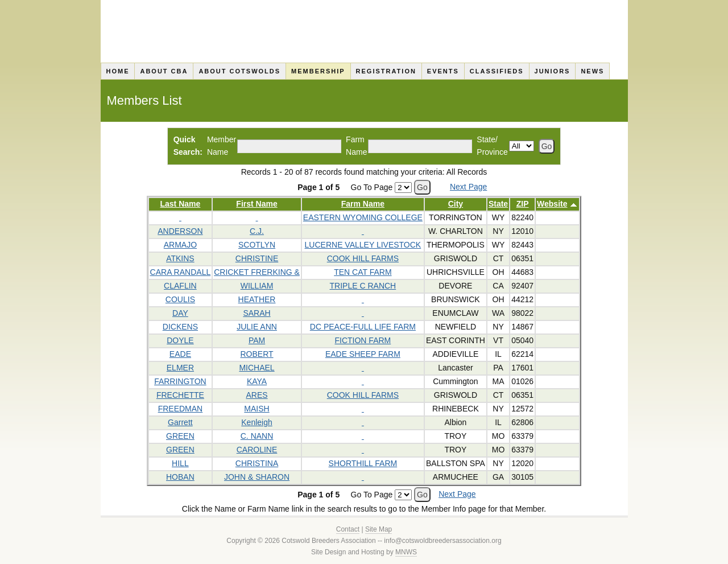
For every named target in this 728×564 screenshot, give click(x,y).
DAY (180, 313)
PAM (257, 340)
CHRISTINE (257, 258)
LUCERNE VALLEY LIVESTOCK (363, 245)
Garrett (180, 422)
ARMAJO (180, 245)
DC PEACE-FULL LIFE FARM (363, 327)
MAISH (257, 409)
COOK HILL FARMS (363, 258)
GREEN (180, 436)
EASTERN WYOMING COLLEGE (363, 217)
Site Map (379, 529)
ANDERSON (180, 231)
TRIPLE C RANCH (363, 286)
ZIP (523, 204)
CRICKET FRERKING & (257, 272)
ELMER (180, 368)
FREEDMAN (181, 409)
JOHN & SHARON (257, 477)
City (456, 204)
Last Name (181, 204)
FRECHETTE (180, 395)
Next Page (468, 187)
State (498, 204)
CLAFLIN (180, 286)
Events (443, 71)
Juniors (553, 71)
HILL (180, 463)
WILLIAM (257, 286)
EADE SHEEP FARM (363, 354)
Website (552, 204)
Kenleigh (257, 422)
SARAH (257, 313)
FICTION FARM (363, 340)
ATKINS (180, 258)
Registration (386, 71)
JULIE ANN (257, 327)
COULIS (180, 299)
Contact (348, 529)
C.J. (257, 231)
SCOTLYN (257, 245)
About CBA (164, 71)
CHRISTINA (257, 463)
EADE (180, 354)
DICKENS (180, 327)
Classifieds (497, 71)
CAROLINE (257, 450)
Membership (318, 71)
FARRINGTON (180, 381)
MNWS (406, 552)
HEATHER (257, 299)
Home (117, 71)
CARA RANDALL (181, 272)
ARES (257, 395)
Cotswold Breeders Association (364, 31)
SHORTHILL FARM (363, 463)
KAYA (257, 381)
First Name (257, 204)
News (592, 71)
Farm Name (363, 204)
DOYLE (180, 340)
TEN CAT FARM (363, 272)
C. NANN (257, 436)
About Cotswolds (239, 71)
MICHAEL (257, 368)
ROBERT (257, 354)
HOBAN (180, 477)
